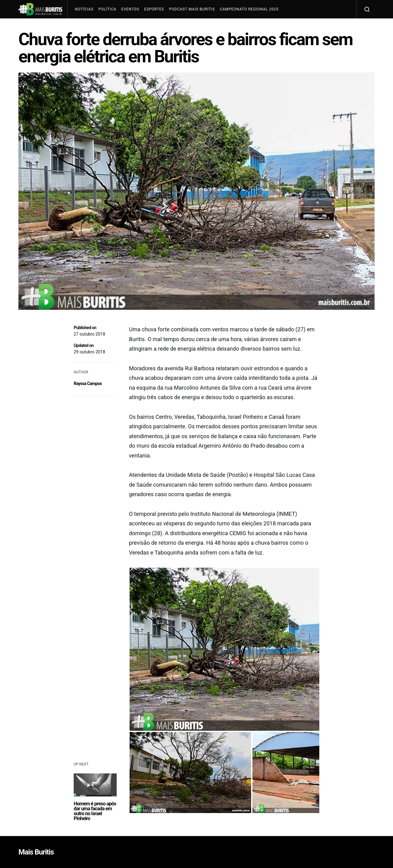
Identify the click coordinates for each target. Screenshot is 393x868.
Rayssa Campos (88, 383)
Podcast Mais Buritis (192, 9)
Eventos (130, 9)
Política (107, 9)
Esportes (154, 9)
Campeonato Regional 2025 (249, 9)
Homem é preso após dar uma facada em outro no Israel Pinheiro (95, 811)
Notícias (84, 9)
